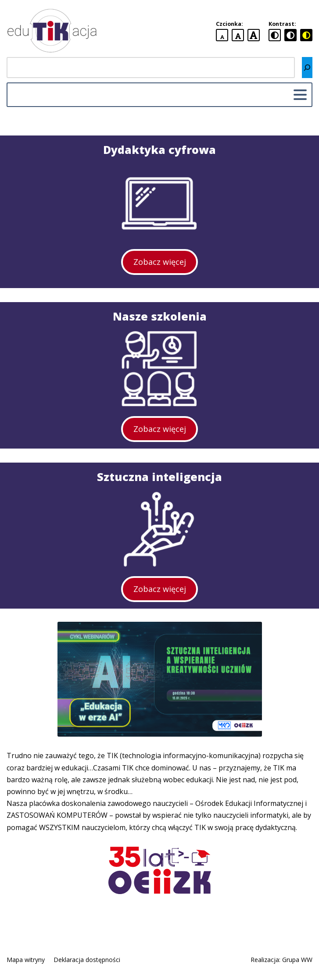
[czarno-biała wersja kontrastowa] (290, 35)
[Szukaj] (307, 68)
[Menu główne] (300, 95)
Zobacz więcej (160, 262)
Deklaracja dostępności (87, 960)
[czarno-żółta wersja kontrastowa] (306, 35)
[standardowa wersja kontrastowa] (275, 35)
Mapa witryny (26, 960)
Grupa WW (297, 960)
